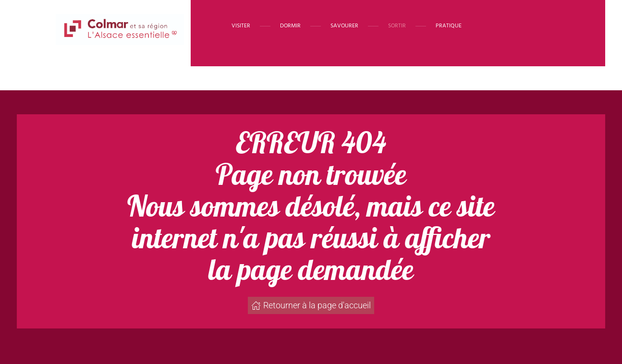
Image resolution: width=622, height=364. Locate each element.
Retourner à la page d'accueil (311, 305)
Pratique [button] (449, 26)
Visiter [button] (241, 26)
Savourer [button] (344, 26)
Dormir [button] (290, 26)
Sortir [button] (397, 26)
